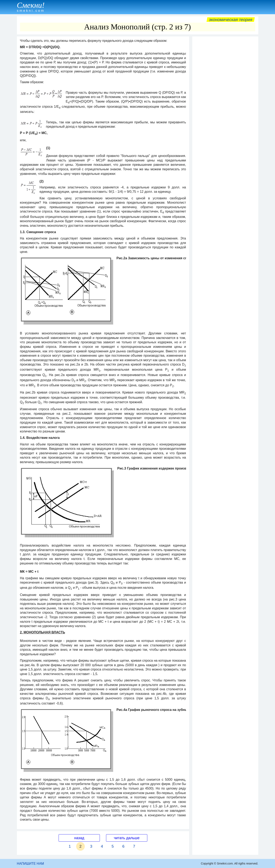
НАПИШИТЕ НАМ (31, 864)
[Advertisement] (225, 100)
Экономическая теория (231, 20)
